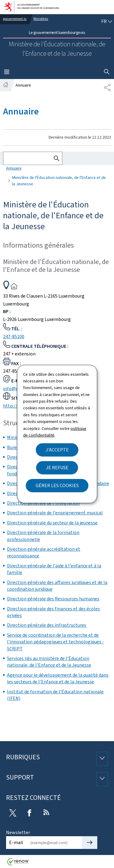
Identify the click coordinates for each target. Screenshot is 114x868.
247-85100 (14, 337)
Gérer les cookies (57, 485)
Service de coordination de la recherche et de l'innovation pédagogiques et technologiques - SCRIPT (55, 642)
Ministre (16, 437)
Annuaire (14, 168)
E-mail (16, 842)
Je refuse (57, 468)
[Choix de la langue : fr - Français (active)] (107, 21)
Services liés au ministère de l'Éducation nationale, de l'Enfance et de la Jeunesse (49, 662)
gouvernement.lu (15, 19)
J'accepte (57, 450)
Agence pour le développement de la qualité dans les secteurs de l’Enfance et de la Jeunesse (58, 678)
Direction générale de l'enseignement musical (55, 513)
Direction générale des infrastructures (47, 625)
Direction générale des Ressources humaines (53, 599)
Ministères (41, 19)
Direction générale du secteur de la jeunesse (52, 523)
